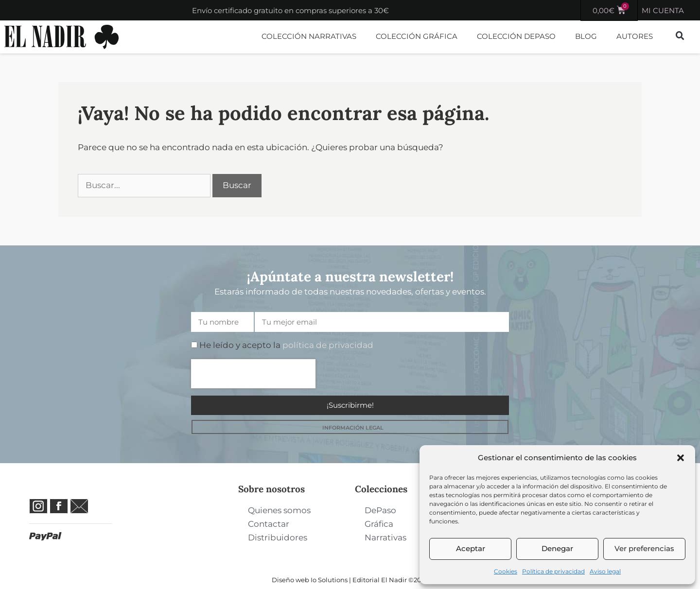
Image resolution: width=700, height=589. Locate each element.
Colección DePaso (516, 36)
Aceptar (471, 548)
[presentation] (253, 374)
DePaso (380, 510)
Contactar (269, 524)
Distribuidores (278, 537)
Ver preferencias (644, 548)
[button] (681, 458)
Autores (635, 36)
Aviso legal (605, 571)
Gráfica (379, 524)
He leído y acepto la (286, 345)
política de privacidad (328, 345)
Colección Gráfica (417, 36)
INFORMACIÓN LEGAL (353, 428)
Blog (586, 36)
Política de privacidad (553, 571)
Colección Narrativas (309, 36)
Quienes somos (279, 510)
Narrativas (385, 537)
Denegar (557, 548)
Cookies (506, 571)
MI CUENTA (663, 10)
